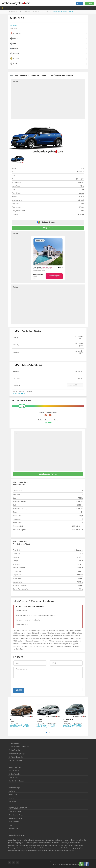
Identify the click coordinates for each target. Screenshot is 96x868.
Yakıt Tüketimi (13, 822)
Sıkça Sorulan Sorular (16, 815)
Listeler (11, 798)
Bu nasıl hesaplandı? (19, 394)
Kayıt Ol (79, 3)
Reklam (16, 82)
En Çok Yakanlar (14, 774)
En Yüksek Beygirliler (16, 757)
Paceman (14, 26)
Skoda (39, 720)
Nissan (49, 39)
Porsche (49, 59)
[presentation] (28, 683)
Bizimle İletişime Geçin (17, 835)
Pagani (49, 49)
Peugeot (49, 54)
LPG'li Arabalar (13, 771)
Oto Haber (12, 801)
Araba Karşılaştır (14, 788)
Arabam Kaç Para (14, 767)
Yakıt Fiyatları (13, 777)
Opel (49, 44)
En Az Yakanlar (14, 743)
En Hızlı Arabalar (14, 750)
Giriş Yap (90, 3)
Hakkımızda (12, 794)
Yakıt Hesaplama (14, 811)
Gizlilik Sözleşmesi (15, 818)
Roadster (14, 28)
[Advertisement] (48, 99)
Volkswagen (68, 720)
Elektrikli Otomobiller (15, 760)
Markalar (11, 791)
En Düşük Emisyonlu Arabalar (19, 747)
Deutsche (53, 862)
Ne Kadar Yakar (14, 829)
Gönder (19, 690)
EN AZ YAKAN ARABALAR (17, 808)
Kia (11, 720)
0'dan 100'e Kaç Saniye (16, 754)
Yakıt (10, 825)
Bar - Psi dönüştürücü (16, 781)
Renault (49, 64)
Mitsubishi (49, 33)
